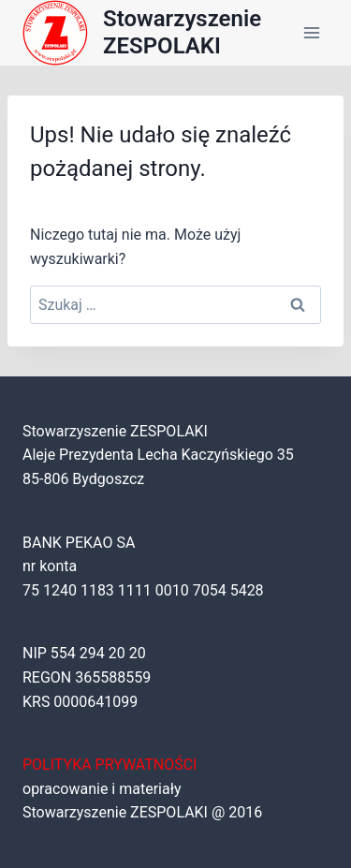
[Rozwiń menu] (311, 32)
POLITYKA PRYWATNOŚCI (110, 765)
